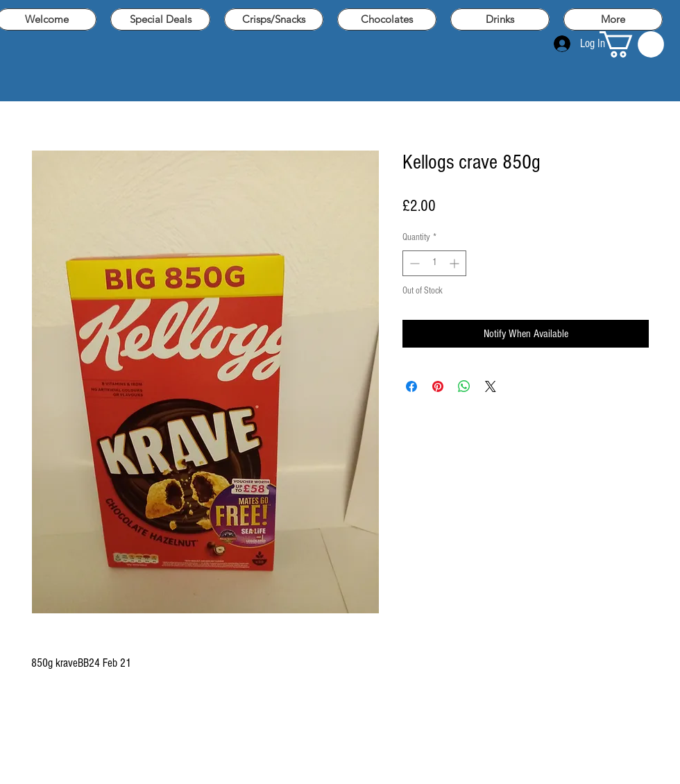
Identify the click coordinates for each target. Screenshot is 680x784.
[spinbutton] (434, 263)
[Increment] (456, 263)
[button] (632, 44)
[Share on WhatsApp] (464, 386)
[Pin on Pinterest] (438, 386)
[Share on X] (491, 386)
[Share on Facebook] (411, 386)
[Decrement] (413, 263)
